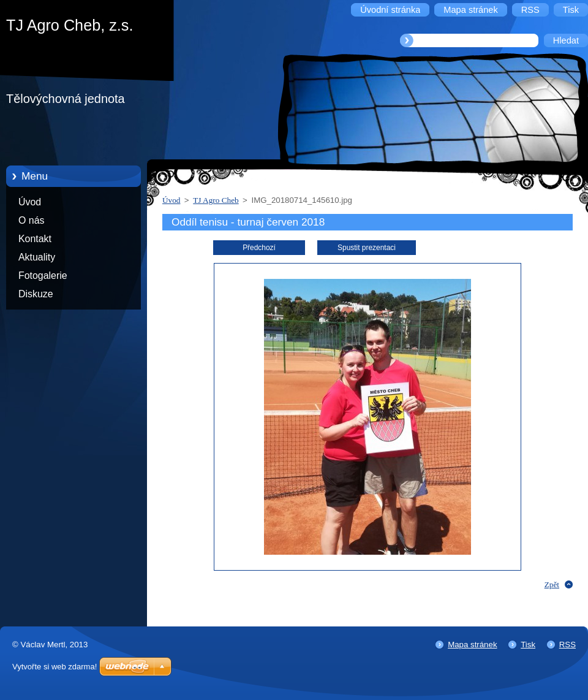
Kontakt (35, 239)
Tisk (528, 645)
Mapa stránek (472, 645)
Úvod (30, 202)
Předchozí (259, 248)
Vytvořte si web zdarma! (55, 667)
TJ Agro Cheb (216, 200)
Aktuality (37, 257)
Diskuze (36, 294)
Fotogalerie (43, 276)
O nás (31, 220)
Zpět (552, 584)
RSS (567, 645)
